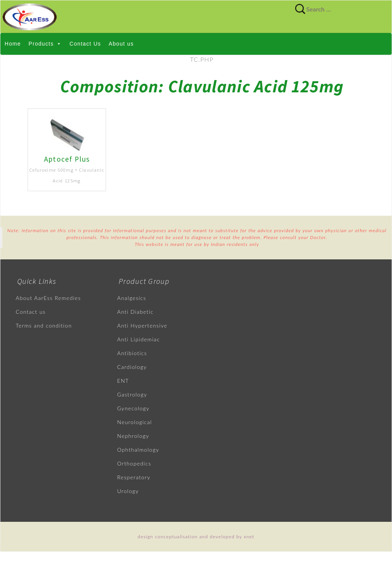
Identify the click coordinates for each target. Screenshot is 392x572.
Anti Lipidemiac (139, 339)
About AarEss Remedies (48, 298)
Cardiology (132, 367)
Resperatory (134, 477)
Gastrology (132, 394)
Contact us (31, 312)
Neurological (135, 422)
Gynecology (133, 408)
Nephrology (133, 436)
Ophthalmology (138, 450)
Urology (128, 491)
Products (45, 44)
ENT (123, 381)
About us (121, 44)
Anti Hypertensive (142, 325)
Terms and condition (44, 325)
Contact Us (85, 44)
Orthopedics (134, 463)
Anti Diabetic (135, 312)
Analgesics (132, 298)
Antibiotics (132, 353)
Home (13, 44)
